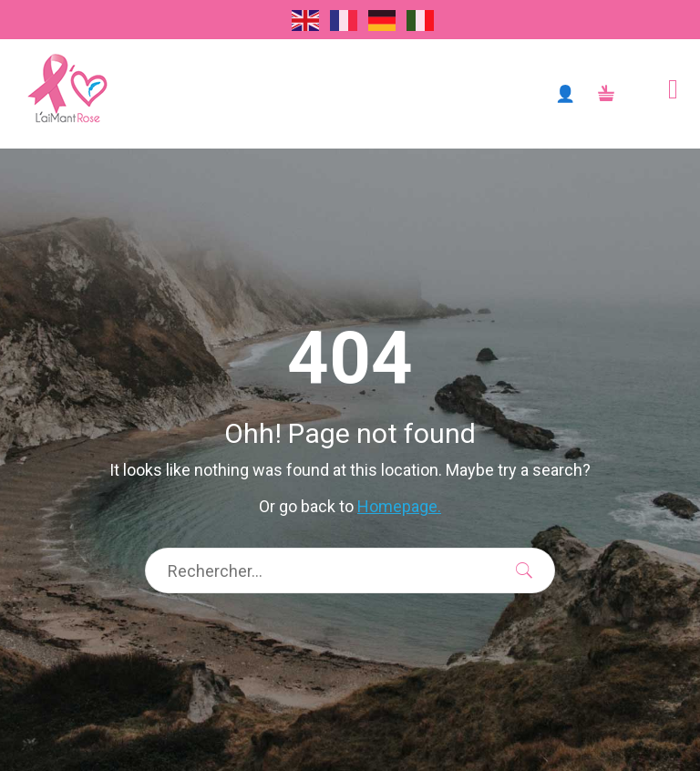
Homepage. (399, 506)
